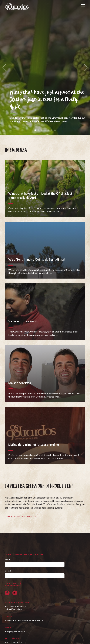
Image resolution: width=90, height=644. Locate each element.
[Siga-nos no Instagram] (15, 593)
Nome (8, 560)
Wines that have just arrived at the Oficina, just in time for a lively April (47, 100)
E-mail (8, 571)
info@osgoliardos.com (15, 631)
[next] (85, 68)
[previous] (5, 68)
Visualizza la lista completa (21, 516)
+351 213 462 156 (13, 643)
